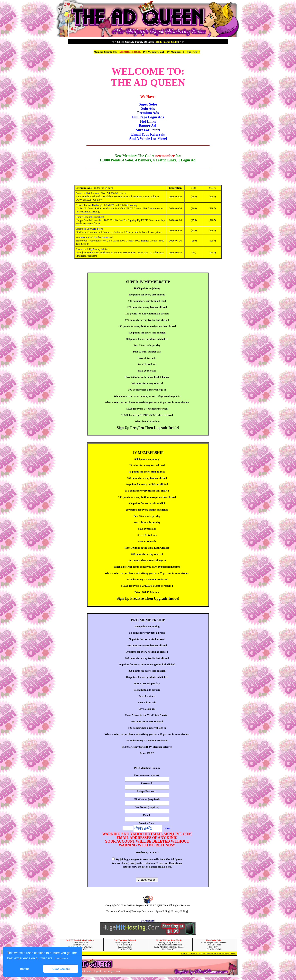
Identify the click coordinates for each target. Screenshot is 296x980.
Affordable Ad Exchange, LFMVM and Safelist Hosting (106, 205)
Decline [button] (25, 969)
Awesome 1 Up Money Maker (92, 249)
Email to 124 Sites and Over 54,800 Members (101, 193)
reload (167, 828)
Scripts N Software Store (89, 229)
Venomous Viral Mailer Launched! (95, 237)
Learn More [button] (61, 958)
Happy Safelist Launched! (90, 217)
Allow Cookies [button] (61, 969)
